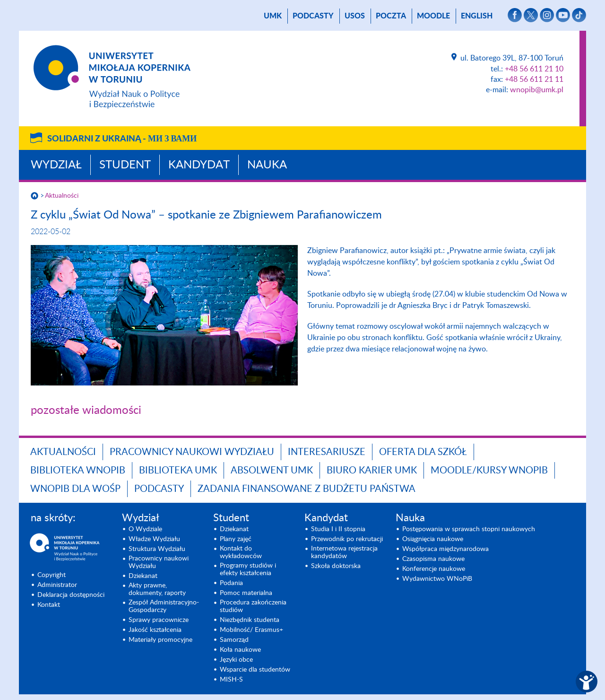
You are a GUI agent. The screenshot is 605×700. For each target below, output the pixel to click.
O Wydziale (145, 529)
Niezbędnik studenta (250, 620)
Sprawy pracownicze (159, 620)
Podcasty (313, 16)
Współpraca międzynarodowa (445, 549)
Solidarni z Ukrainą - (122, 139)
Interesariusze (327, 452)
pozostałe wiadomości (86, 411)
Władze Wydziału (154, 539)
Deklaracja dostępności (71, 595)
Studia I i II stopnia (338, 529)
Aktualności (62, 196)
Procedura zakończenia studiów (253, 606)
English (477, 16)
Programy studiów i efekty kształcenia (248, 569)
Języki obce (236, 660)
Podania (231, 583)
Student (125, 165)
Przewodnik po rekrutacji (347, 539)
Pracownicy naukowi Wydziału (192, 452)
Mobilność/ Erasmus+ (251, 630)
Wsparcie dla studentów (255, 670)
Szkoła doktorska (336, 566)
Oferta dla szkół (423, 452)
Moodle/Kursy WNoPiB (489, 471)
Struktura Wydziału (157, 549)
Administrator (57, 585)
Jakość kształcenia (155, 630)
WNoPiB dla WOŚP (75, 489)
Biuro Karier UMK (372, 471)
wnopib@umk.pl (537, 90)
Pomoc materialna (246, 593)
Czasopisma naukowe (433, 559)
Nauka (267, 165)
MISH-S (231, 680)
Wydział (56, 165)
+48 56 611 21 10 (534, 69)
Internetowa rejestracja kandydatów (344, 552)
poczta (391, 16)
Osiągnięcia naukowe (433, 539)
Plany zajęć (236, 539)
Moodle (433, 16)
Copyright (52, 575)
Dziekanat (143, 576)
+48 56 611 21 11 (534, 79)
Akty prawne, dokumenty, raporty (157, 589)
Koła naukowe (240, 650)
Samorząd (234, 640)
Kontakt (49, 605)
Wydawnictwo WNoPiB (437, 579)
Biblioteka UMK (178, 471)
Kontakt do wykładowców (241, 552)
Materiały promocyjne (160, 640)
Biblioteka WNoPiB (78, 471)
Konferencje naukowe (434, 569)
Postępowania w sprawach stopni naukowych (469, 529)
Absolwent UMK (272, 471)
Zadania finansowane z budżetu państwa (307, 489)
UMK (273, 16)
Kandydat (199, 165)
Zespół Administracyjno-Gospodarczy (164, 606)
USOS (355, 16)
